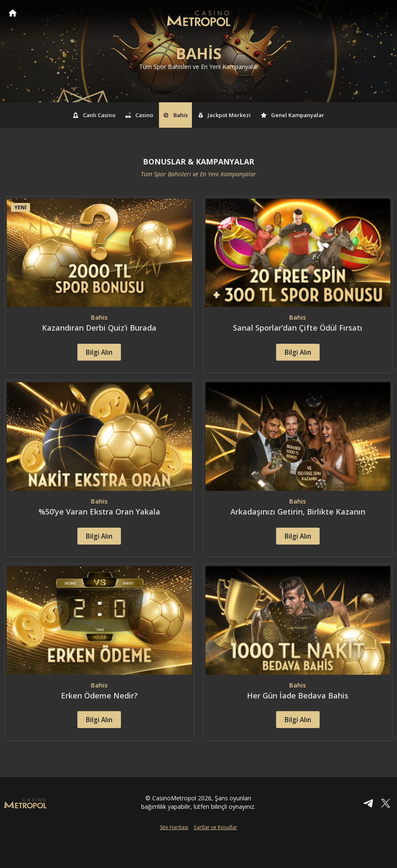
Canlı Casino (94, 115)
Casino (140, 115)
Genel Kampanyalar (293, 115)
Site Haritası (174, 854)
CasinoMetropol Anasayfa (13, 13)
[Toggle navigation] (383, 14)
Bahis (175, 115)
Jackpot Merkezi (225, 115)
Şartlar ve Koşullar (215, 854)
